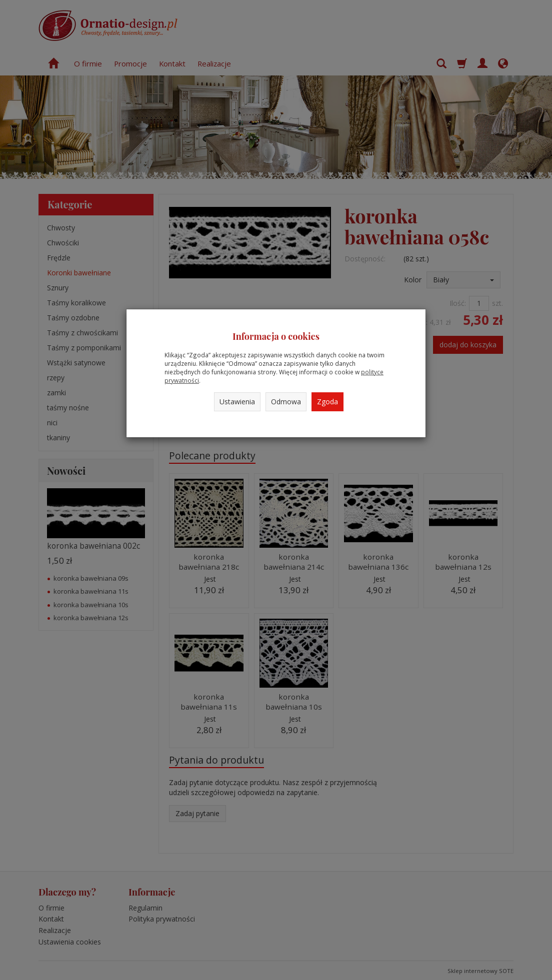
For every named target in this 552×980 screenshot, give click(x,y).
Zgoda (327, 402)
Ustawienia (237, 402)
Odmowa (286, 402)
